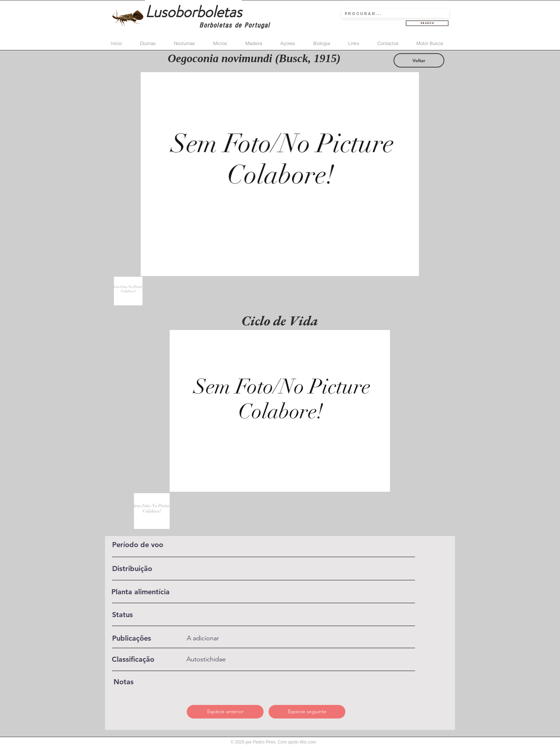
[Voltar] (419, 60)
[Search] (427, 23)
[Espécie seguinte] (307, 712)
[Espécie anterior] (225, 712)
